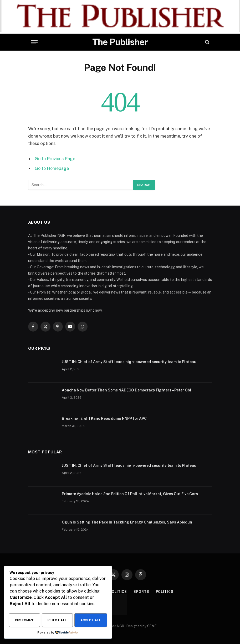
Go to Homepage (52, 168)
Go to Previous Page (55, 159)
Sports (141, 591)
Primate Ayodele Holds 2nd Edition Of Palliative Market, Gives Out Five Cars (130, 494)
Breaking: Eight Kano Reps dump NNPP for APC (104, 418)
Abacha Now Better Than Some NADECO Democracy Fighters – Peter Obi (126, 390)
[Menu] (34, 42)
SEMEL (153, 626)
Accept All (91, 620)
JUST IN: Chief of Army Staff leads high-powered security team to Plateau (129, 362)
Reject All (57, 620)
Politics (118, 591)
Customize (25, 620)
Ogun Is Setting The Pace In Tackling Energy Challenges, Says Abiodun (127, 522)
